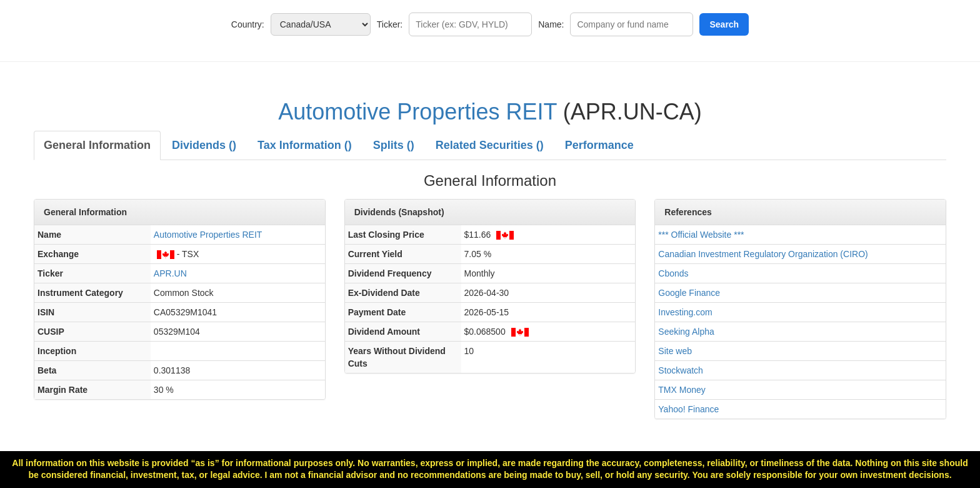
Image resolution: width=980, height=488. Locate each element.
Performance (599, 145)
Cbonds (673, 273)
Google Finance (689, 293)
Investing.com (685, 312)
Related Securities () (490, 145)
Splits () (394, 145)
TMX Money (682, 390)
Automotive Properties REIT (417, 112)
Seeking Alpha (686, 332)
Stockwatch (681, 370)
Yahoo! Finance (688, 409)
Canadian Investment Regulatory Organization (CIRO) (763, 254)
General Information (97, 145)
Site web (675, 351)
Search (724, 24)
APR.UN (170, 273)
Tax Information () (305, 145)
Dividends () (204, 145)
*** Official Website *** (701, 235)
